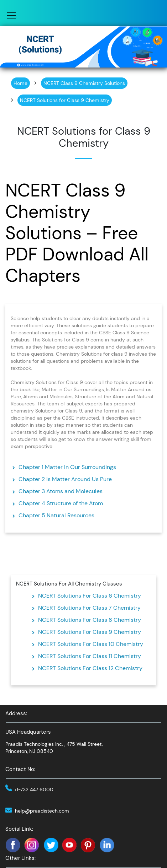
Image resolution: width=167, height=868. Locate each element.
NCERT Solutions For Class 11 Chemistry (90, 656)
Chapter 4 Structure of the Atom (61, 503)
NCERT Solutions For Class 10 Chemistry (91, 644)
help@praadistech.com (42, 811)
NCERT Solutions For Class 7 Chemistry (89, 608)
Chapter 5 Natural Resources (56, 515)
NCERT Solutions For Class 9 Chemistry (90, 632)
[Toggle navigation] (9, 15)
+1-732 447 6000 (34, 789)
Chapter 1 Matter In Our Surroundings (67, 467)
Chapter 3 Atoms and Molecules (61, 491)
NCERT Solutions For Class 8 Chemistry (90, 620)
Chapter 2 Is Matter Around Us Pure (65, 479)
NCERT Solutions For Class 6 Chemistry (90, 596)
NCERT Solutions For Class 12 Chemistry (90, 668)
